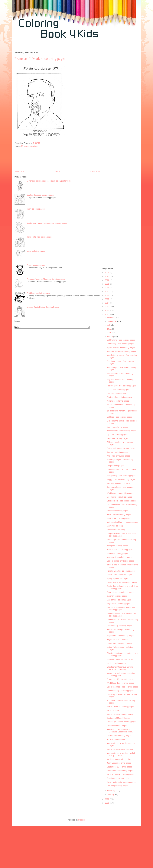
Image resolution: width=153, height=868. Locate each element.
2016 (107, 295)
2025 (107, 273)
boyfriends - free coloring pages (120, 636)
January (111, 794)
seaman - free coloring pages (119, 557)
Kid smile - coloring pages (118, 401)
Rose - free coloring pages (118, 518)
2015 (107, 299)
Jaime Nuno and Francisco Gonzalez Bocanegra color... (120, 731)
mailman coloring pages (117, 596)
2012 (107, 310)
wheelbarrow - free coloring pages (121, 431)
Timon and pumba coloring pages (121, 782)
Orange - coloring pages (117, 452)
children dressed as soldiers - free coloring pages (121, 615)
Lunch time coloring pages (118, 390)
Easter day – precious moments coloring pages (47, 223)
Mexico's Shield (113, 710)
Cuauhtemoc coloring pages (119, 736)
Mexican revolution (29, 146)
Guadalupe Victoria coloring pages (122, 722)
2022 (107, 280)
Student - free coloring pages (119, 397)
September (112, 321)
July (109, 325)
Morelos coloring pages (117, 726)
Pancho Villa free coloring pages (121, 571)
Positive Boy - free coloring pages (121, 386)
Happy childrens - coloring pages (121, 479)
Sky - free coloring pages (117, 438)
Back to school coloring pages (120, 549)
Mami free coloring (115, 526)
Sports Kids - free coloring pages (121, 347)
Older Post (95, 171)
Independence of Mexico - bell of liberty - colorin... (121, 754)
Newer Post (19, 171)
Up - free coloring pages (117, 434)
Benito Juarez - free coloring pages (122, 582)
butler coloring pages (36, 251)
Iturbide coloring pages (117, 739)
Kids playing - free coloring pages (121, 476)
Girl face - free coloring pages (119, 417)
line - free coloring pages (117, 427)
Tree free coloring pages (117, 553)
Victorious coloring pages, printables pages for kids (49, 181)
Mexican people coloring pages (120, 774)
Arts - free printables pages (118, 456)
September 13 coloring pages (119, 767)
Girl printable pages (115, 466)
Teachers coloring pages (117, 511)
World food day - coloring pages (120, 683)
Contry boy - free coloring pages (121, 344)
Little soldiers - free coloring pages (121, 501)
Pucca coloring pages (36, 265)
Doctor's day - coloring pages (119, 643)
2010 (107, 799)
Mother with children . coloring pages (123, 522)
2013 (107, 307)
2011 (107, 314)
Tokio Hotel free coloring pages (40, 237)
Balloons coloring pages (117, 393)
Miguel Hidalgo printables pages (121, 749)
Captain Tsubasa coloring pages (41, 195)
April (110, 333)
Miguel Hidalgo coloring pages (120, 714)
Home (58, 171)
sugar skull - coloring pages (118, 604)
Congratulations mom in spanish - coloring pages (121, 535)
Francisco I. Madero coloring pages (122, 679)
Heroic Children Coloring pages (120, 707)
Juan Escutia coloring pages (119, 763)
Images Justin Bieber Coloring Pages (43, 307)
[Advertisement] (67, 46)
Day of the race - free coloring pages (122, 687)
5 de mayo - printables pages (119, 497)
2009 (107, 803)
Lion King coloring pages (117, 786)
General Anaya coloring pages (120, 771)
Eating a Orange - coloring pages (121, 448)
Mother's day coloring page (118, 483)
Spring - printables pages (118, 578)
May (109, 329)
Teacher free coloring (116, 530)
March (110, 336)
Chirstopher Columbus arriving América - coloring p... (120, 668)
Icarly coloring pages (36, 209)
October (111, 318)
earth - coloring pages (116, 663)
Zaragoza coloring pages (117, 546)
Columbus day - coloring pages (120, 691)
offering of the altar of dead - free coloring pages (121, 608)
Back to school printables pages (120, 561)
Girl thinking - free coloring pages (121, 340)
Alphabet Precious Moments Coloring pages (46, 279)
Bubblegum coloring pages (38, 293)
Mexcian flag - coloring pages (119, 626)
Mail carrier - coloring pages (119, 600)
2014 (107, 303)
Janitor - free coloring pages (119, 514)
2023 (107, 276)
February (111, 790)
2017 (107, 292)
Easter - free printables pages (119, 575)
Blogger (82, 820)
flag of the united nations (117, 640)
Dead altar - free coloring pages (120, 592)
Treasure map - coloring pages (120, 659)
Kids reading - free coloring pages (121, 351)
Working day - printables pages (120, 493)
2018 (107, 288)
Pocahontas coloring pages (118, 778)
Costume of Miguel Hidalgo (118, 718)
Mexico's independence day (119, 759)
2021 (107, 284)
